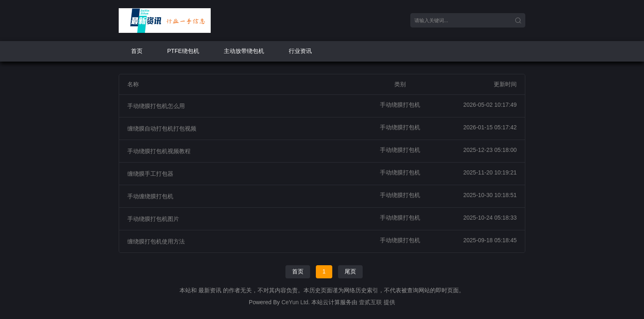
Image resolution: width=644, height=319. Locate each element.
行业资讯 (300, 51)
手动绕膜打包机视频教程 (159, 151)
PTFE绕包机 (183, 51)
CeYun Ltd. (296, 302)
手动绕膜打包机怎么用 (156, 106)
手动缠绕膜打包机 (150, 196)
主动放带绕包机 (244, 51)
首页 (137, 51)
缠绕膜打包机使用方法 (156, 241)
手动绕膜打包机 (400, 105)
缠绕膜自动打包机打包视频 (162, 129)
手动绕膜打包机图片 (153, 219)
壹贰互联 (370, 302)
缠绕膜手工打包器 (150, 174)
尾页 (350, 271)
